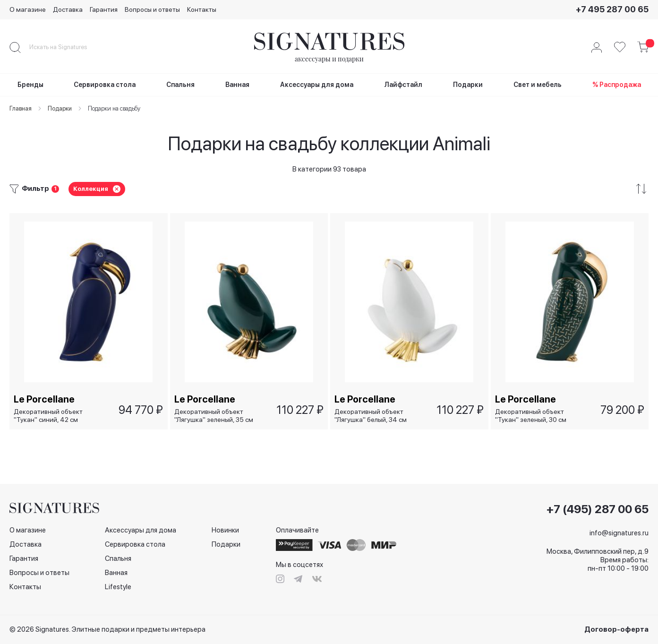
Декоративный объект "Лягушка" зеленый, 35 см (214, 416)
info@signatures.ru (619, 533)
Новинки (225, 530)
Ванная (116, 573)
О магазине (28, 9)
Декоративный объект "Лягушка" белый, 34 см (371, 416)
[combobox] (66, 47)
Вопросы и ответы (152, 9)
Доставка (68, 9)
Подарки (226, 544)
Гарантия (104, 9)
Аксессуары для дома (141, 530)
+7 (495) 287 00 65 (598, 509)
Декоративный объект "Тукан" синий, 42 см (49, 416)
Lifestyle (118, 587)
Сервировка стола (135, 544)
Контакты (202, 9)
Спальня (118, 558)
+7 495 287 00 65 (612, 9)
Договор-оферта (616, 629)
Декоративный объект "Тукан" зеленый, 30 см (531, 416)
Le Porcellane (45, 399)
